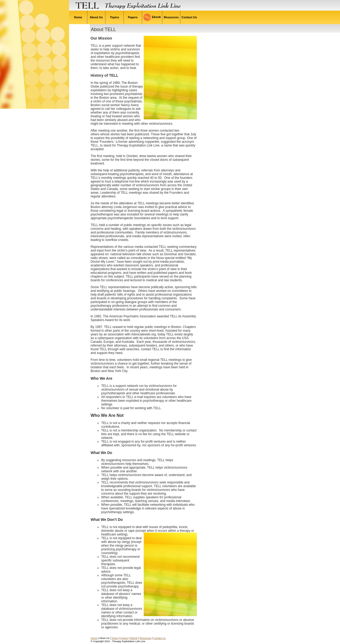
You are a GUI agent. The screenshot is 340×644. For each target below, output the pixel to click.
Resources (171, 17)
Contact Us (189, 17)
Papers (133, 17)
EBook (134, 638)
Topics (115, 17)
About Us (96, 17)
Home (78, 17)
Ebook (152, 17)
